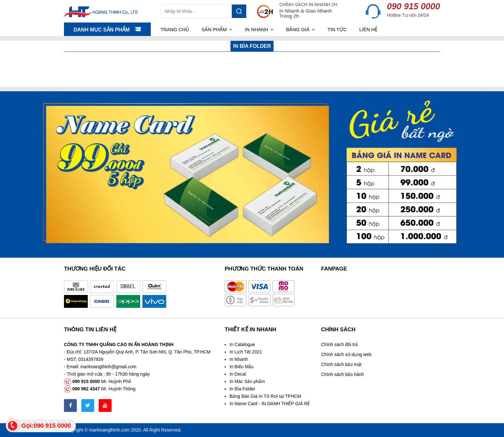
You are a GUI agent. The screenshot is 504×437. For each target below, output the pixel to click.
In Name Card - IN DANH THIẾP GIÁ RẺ (270, 404)
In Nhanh (239, 359)
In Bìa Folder (242, 389)
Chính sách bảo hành (342, 374)
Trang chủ (175, 29)
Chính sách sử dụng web (346, 354)
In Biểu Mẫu (242, 367)
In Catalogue (242, 344)
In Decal (238, 374)
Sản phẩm (217, 29)
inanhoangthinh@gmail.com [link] (108, 367)
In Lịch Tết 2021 (246, 352)
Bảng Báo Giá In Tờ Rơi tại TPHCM (265, 396)
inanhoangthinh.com (109, 430)
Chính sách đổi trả (339, 344)
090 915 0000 (414, 6)
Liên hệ (368, 29)
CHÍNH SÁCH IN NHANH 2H (308, 4)
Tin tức (337, 29)
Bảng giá (301, 29)
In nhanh (259, 29)
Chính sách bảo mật (341, 364)
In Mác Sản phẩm (247, 381)
